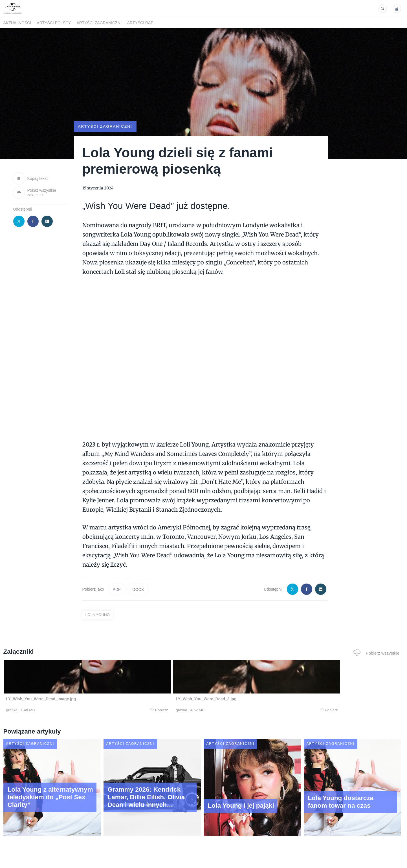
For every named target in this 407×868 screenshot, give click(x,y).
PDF (117, 589)
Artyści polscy (54, 23)
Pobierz (89, 710)
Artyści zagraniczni (99, 23)
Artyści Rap (140, 23)
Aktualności (17, 23)
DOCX (138, 589)
